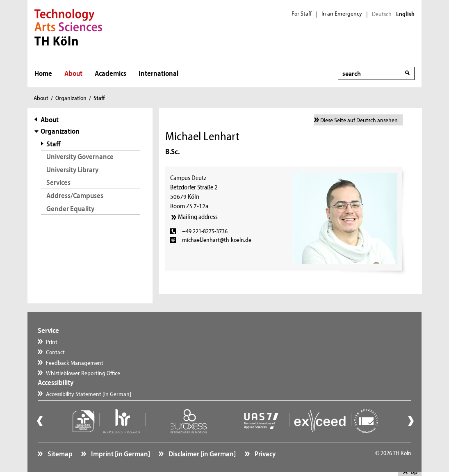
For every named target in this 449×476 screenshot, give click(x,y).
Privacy (264, 454)
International (158, 73)
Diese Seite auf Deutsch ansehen (359, 120)
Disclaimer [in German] (202, 454)
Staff (54, 144)
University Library (72, 170)
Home (43, 73)
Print (52, 342)
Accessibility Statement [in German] (89, 394)
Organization (71, 98)
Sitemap (59, 454)
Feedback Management (75, 363)
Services (58, 182)
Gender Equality (70, 208)
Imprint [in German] (120, 454)
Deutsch (382, 14)
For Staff (302, 14)
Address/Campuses (75, 195)
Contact (55, 352)
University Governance (80, 156)
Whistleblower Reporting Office (83, 373)
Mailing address (198, 216)
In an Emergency (342, 14)
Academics (111, 73)
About (73, 73)
